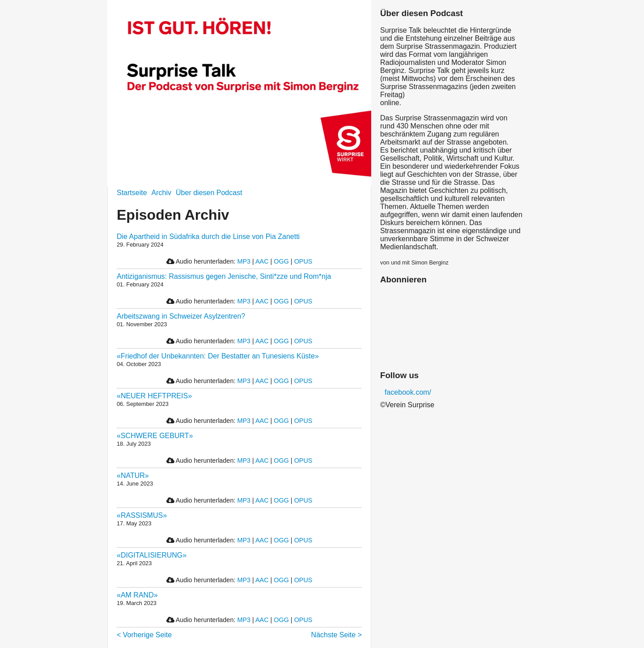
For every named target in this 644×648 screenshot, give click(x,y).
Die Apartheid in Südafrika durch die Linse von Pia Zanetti (208, 237)
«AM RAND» (137, 595)
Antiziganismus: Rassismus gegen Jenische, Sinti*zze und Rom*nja (224, 276)
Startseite (132, 193)
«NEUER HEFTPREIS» (154, 396)
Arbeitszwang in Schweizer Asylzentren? (181, 316)
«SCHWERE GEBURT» (155, 436)
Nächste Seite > (337, 635)
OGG (281, 261)
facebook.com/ (408, 392)
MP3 (244, 261)
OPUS (303, 261)
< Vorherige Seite (144, 635)
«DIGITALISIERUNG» (152, 555)
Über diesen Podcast (209, 193)
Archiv (161, 193)
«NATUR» (133, 475)
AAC (262, 261)
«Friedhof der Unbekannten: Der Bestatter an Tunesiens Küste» (218, 356)
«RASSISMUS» (142, 515)
